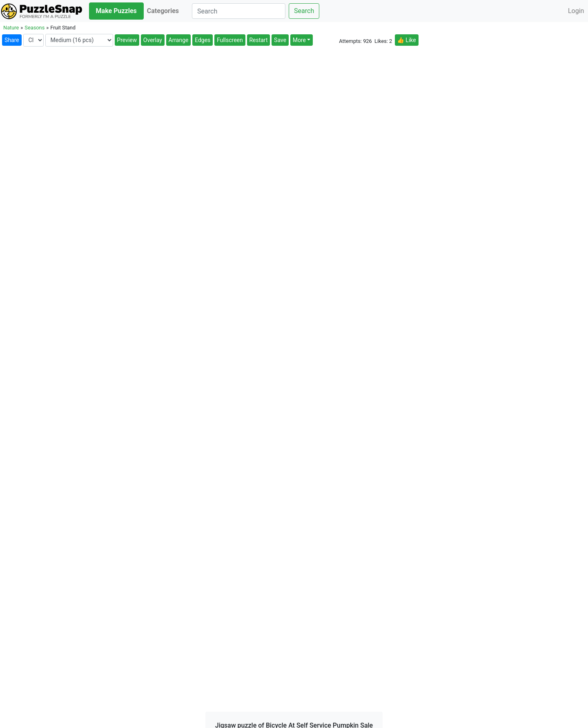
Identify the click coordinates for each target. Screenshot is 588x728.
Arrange (179, 40)
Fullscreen (230, 40)
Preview (127, 40)
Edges (203, 40)
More (299, 40)
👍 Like (406, 40)
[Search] (239, 11)
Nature (11, 28)
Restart (258, 40)
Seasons (35, 28)
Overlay (153, 40)
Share (12, 40)
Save (280, 40)
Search (304, 11)
